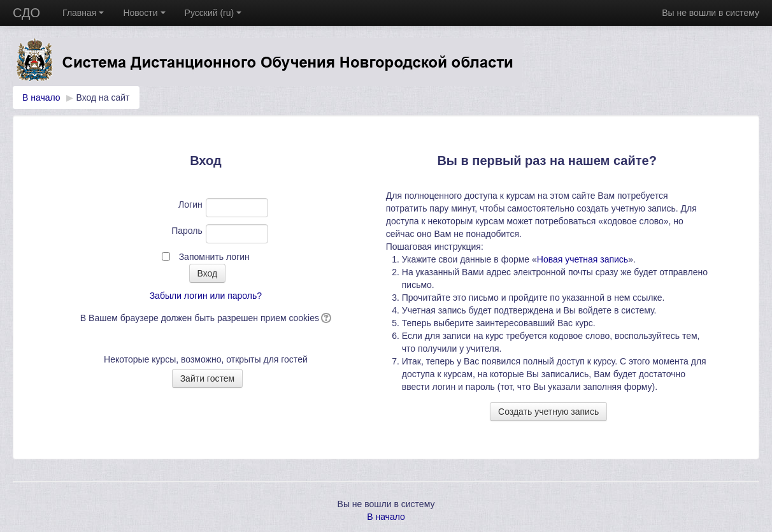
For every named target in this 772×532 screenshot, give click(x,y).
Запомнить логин (214, 257)
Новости (144, 13)
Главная (83, 13)
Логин (190, 205)
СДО (26, 13)
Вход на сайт (103, 97)
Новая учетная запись (583, 259)
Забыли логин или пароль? (206, 296)
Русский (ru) (213, 13)
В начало (41, 97)
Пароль (187, 231)
